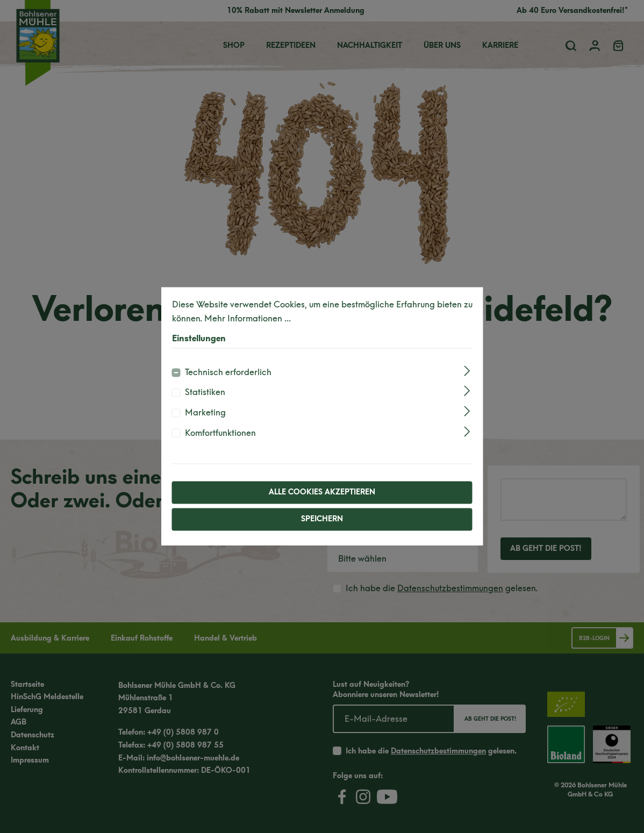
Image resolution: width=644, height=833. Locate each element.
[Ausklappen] (467, 371)
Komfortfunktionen (220, 433)
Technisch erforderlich (228, 372)
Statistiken (205, 393)
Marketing (205, 412)
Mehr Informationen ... (248, 318)
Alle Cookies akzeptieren (322, 493)
